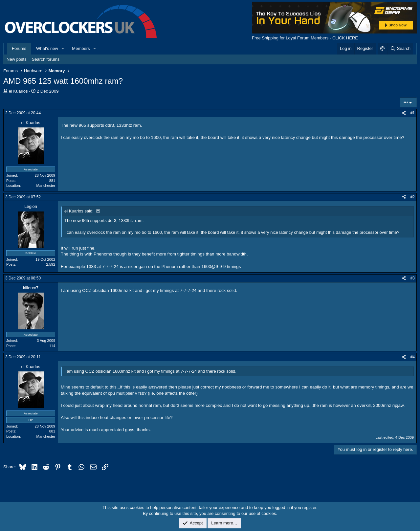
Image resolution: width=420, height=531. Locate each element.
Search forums (46, 59)
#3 (413, 278)
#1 (413, 113)
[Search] (400, 49)
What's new (47, 48)
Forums (19, 48)
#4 (413, 357)
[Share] (404, 113)
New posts (17, 59)
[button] (63, 49)
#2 (413, 197)
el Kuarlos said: (79, 211)
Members (81, 48)
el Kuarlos (18, 91)
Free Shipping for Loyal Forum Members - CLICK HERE (305, 38)
